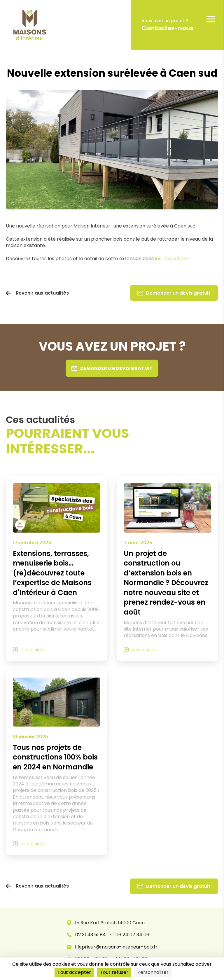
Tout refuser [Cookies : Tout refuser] (114, 972)
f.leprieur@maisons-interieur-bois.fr (112, 947)
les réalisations (172, 259)
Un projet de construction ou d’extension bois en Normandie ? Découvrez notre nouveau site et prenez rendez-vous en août (166, 583)
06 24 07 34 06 (132, 935)
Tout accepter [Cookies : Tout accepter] (74, 972)
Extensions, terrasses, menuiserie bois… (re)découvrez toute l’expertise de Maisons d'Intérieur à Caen (52, 573)
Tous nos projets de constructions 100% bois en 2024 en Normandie (55, 757)
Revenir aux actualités (42, 293)
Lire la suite (33, 650)
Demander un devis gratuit (174, 293)
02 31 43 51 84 (91, 935)
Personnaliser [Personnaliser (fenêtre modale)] (153, 972)
